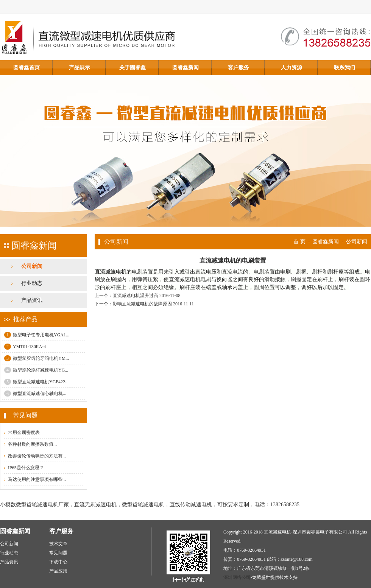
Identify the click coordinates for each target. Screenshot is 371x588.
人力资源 (291, 68)
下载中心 (58, 562)
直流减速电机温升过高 (136, 296)
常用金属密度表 (24, 432)
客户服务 (238, 68)
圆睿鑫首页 (26, 68)
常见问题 (58, 553)
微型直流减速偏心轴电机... (35, 394)
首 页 (299, 242)
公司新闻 (32, 266)
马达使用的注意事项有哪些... (37, 479)
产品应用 (58, 571)
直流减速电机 (111, 272)
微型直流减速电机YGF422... (36, 382)
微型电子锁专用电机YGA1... (37, 335)
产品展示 (79, 68)
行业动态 (32, 283)
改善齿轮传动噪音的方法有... (37, 456)
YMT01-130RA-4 (25, 347)
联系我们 (344, 68)
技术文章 (58, 544)
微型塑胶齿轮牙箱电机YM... (37, 358)
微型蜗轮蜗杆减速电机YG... (36, 370)
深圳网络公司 (237, 577)
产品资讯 (32, 300)
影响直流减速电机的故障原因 (142, 304)
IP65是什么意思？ (26, 468)
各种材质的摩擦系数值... (32, 444)
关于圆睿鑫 (132, 68)
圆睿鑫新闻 (185, 68)
